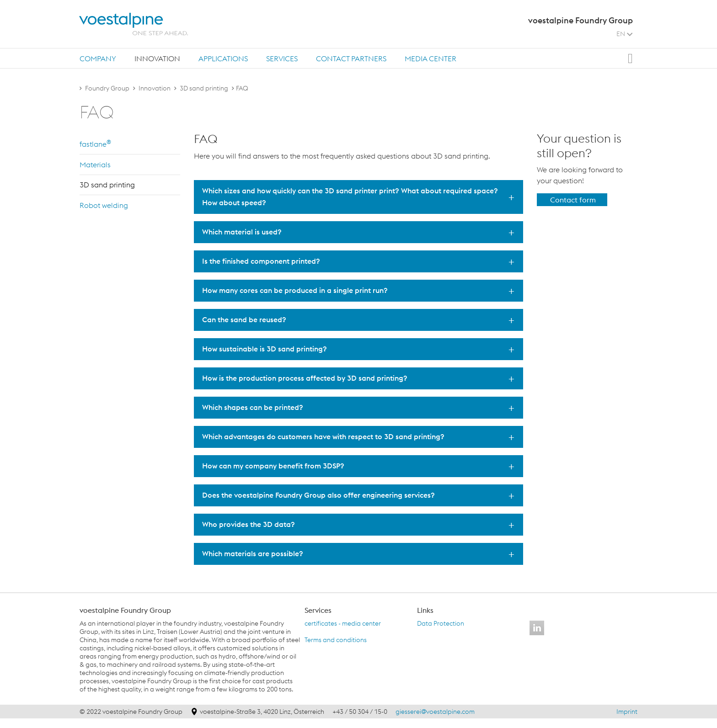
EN (624, 34)
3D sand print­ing (107, 185)
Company (98, 58)
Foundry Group (107, 88)
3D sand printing (204, 88)
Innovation (157, 58)
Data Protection (441, 623)
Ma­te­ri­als (95, 165)
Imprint (627, 712)
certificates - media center (343, 623)
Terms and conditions (336, 640)
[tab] (98, 58)
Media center (431, 58)
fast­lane (95, 143)
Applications (223, 58)
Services (282, 58)
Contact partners (351, 58)
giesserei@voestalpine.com (435, 712)
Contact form (573, 200)
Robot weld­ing (104, 205)
